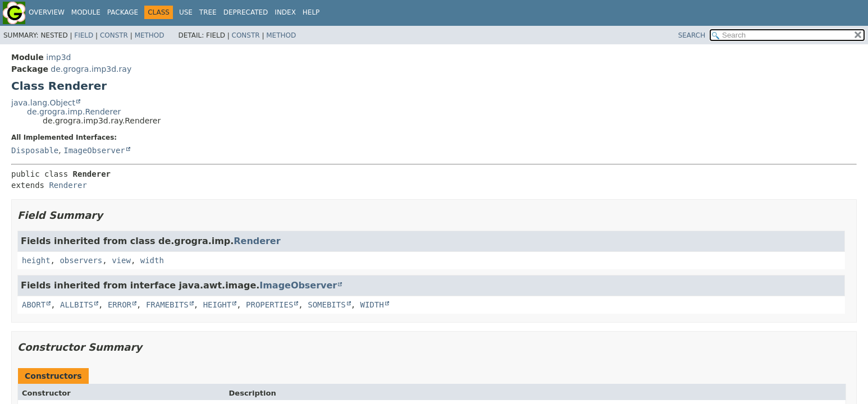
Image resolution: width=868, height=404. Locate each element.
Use (186, 12)
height (36, 260)
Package (123, 12)
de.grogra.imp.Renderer (74, 112)
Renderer (68, 185)
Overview (47, 12)
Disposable (35, 150)
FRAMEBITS (167, 305)
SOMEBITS (326, 305)
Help (311, 12)
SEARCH (692, 35)
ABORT (34, 305)
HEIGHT (218, 305)
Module (86, 12)
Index (285, 12)
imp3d (58, 57)
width (152, 260)
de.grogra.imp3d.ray (91, 69)
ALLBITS (77, 305)
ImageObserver (94, 150)
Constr (114, 35)
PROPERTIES (269, 305)
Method (150, 35)
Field (84, 35)
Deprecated (246, 12)
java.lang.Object (43, 103)
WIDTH (372, 305)
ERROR (120, 305)
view (121, 260)
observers (81, 260)
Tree (208, 12)
